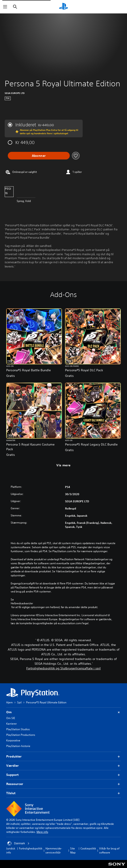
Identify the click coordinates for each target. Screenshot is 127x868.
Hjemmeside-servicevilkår (54, 850)
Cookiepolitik (88, 848)
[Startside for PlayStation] (63, 7)
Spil (19, 702)
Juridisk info (11, 850)
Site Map (73, 850)
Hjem (9, 702)
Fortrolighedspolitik (31, 848)
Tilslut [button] (63, 793)
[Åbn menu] (5, 7)
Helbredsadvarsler (22, 603)
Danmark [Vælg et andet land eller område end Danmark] (18, 843)
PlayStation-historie (18, 746)
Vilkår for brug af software (109, 850)
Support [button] (63, 775)
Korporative (13, 740)
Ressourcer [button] (63, 784)
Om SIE (11, 718)
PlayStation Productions (21, 735)
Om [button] (63, 712)
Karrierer (11, 724)
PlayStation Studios (18, 729)
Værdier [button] (63, 766)
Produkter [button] (63, 757)
